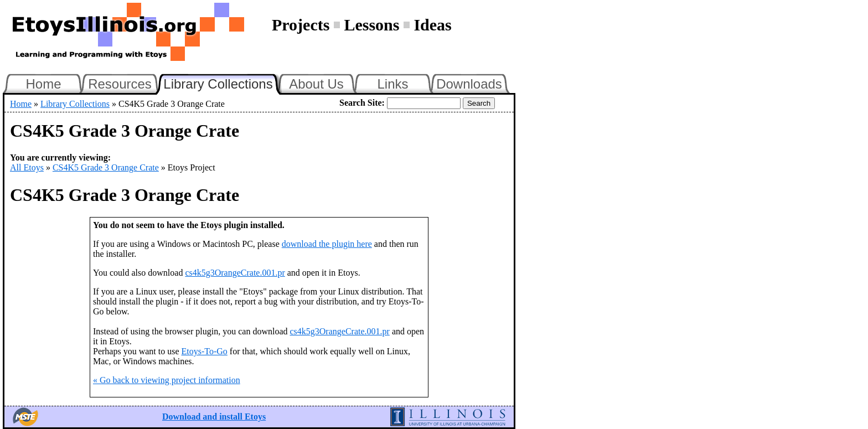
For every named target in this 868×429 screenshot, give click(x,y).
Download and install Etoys (214, 417)
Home (43, 84)
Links (392, 84)
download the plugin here (327, 244)
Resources (120, 84)
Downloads (469, 84)
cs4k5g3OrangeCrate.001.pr (235, 273)
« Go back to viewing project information (167, 380)
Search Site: (362, 103)
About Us (316, 84)
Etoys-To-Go (205, 351)
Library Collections (223, 82)
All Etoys (27, 167)
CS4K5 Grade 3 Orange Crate (106, 167)
